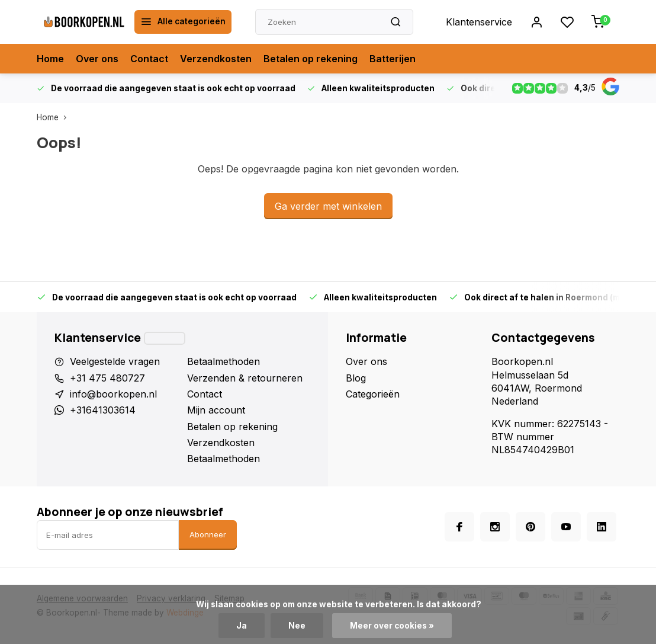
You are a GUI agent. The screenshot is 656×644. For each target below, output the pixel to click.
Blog (356, 378)
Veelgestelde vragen (115, 361)
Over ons (97, 59)
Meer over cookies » (392, 626)
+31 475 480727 (107, 378)
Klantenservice (479, 22)
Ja (242, 626)
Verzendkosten (216, 59)
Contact (149, 59)
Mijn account (216, 410)
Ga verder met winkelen (328, 206)
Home (50, 59)
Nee (297, 626)
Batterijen (393, 59)
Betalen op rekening (311, 59)
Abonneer (208, 534)
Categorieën (373, 394)
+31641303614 (103, 410)
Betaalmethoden (224, 361)
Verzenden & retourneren (245, 378)
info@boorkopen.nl (113, 394)
